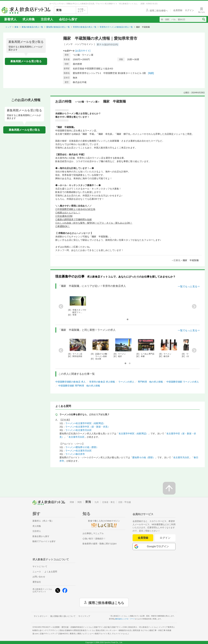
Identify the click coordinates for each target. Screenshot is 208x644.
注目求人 (47, 19)
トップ (8, 27)
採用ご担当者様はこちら (106, 602)
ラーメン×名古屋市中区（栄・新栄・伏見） (88, 427)
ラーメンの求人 (126, 382)
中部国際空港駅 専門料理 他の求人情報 (79, 386)
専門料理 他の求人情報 (150, 382)
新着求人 (10, 19)
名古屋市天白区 (77, 437)
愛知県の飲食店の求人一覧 (58, 27)
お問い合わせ (39, 577)
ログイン (165, 538)
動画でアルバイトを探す (44, 541)
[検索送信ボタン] (204, 19)
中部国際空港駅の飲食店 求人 (71, 382)
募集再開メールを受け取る (26, 61)
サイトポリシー (41, 616)
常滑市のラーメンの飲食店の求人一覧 (116, 27)
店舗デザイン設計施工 (110, 627)
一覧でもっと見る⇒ (189, 286)
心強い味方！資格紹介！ (94, 539)
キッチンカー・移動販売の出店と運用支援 (127, 630)
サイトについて (40, 566)
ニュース (37, 572)
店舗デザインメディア (54, 634)
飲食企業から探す (41, 536)
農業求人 (78, 634)
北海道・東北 (108, 502)
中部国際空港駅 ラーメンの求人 (183, 382)
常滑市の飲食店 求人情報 (102, 382)
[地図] (151, 73)
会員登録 (143, 538)
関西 (80, 502)
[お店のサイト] (83, 51)
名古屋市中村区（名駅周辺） (133, 434)
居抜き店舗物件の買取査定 (82, 630)
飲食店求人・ (143, 627)
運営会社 (37, 582)
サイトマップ (84, 616)
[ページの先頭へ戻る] (169, 488)
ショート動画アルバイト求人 (108, 634)
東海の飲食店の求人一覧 (32, 27)
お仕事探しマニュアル (93, 533)
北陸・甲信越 (124, 502)
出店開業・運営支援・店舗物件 (72, 627)
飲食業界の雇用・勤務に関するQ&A (100, 544)
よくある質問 (51, 572)
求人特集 (29, 19)
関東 (72, 502)
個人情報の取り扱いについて (63, 616)
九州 (97, 502)
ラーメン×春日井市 (75, 454)
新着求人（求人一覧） (43, 521)
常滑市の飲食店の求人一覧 (85, 27)
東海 (16, 27)
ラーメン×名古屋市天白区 (78, 430)
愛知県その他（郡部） (144, 457)
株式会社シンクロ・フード (125, 619)
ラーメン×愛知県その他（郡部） (82, 447)
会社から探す (68, 19)
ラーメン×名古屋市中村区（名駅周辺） (85, 423)
